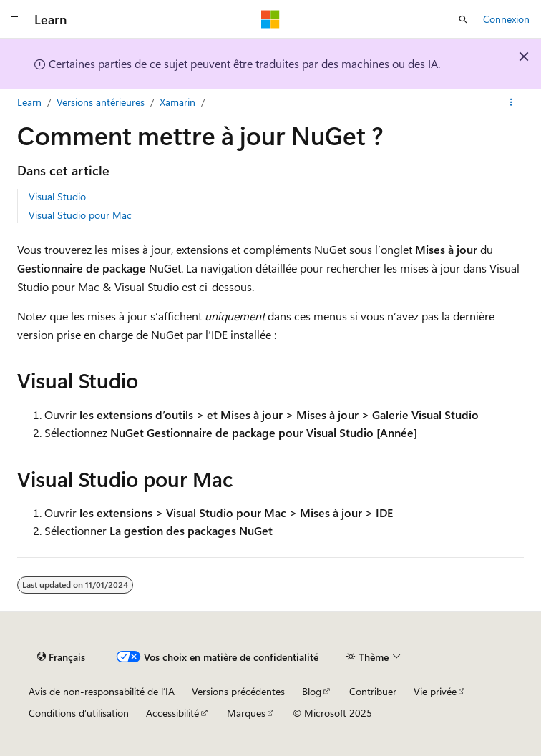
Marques (246, 713)
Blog (312, 691)
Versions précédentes (238, 691)
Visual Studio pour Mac (80, 215)
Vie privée (435, 691)
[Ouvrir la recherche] (463, 19)
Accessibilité (172, 713)
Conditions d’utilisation (79, 713)
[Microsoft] (270, 19)
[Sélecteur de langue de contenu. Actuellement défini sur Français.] (61, 657)
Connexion (506, 19)
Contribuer (373, 691)
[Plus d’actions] (511, 102)
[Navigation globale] (14, 19)
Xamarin (177, 102)
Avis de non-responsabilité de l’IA (102, 691)
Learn (29, 102)
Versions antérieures (101, 102)
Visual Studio (57, 196)
